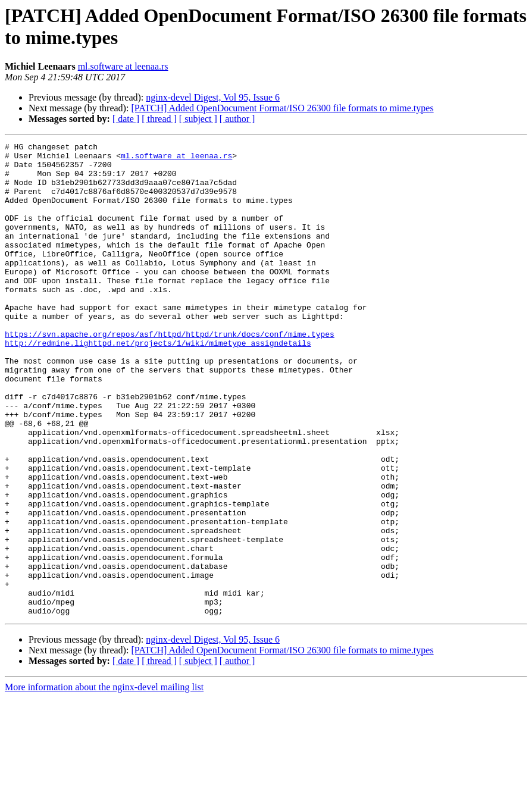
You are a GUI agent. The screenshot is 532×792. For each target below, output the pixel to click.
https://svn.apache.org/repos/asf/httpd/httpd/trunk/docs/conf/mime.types (170, 373)
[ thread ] (159, 119)
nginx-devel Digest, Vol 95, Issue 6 (213, 97)
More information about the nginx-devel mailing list (104, 782)
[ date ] (126, 119)
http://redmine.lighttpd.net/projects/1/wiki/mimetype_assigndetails (158, 384)
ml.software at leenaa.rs (123, 66)
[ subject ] (198, 119)
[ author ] (237, 119)
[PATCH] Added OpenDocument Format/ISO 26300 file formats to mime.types (282, 108)
